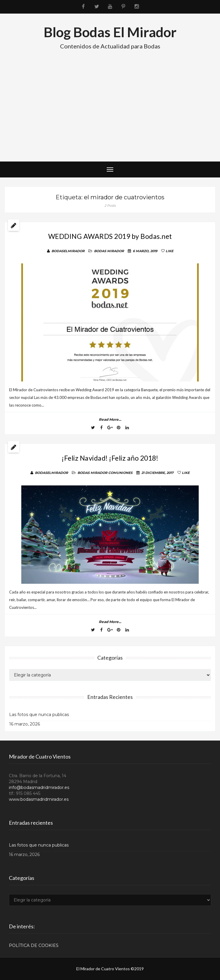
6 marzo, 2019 (145, 251)
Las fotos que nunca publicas (39, 715)
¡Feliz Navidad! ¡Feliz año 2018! (110, 458)
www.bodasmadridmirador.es (39, 799)
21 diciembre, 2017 (157, 473)
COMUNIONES (120, 473)
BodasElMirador (68, 251)
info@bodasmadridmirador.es (39, 787)
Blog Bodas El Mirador (110, 32)
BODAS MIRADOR (109, 251)
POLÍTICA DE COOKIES (34, 945)
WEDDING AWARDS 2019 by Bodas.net (110, 236)
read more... (110, 419)
